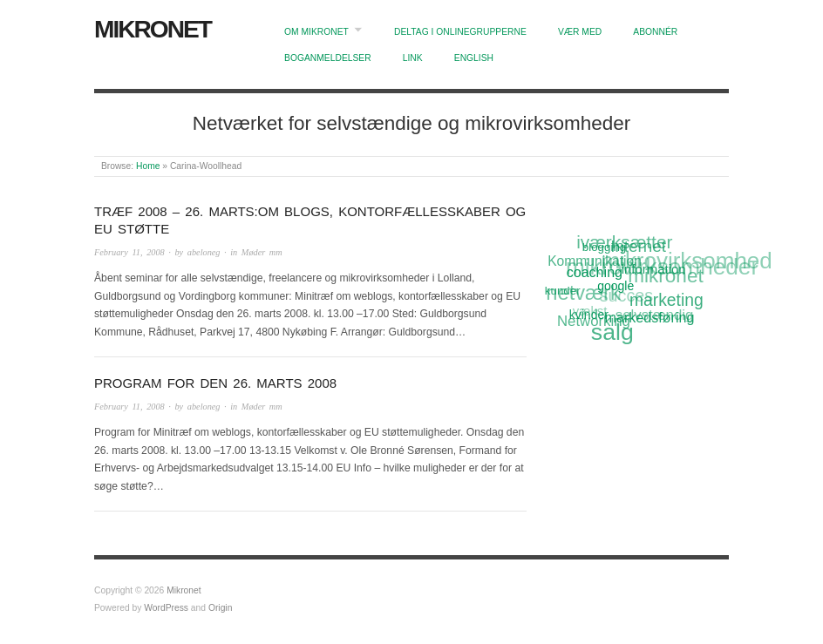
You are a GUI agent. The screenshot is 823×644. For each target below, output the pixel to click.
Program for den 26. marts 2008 (215, 383)
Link (413, 58)
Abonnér (655, 32)
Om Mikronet (316, 32)
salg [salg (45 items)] (613, 332)
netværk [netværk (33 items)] (583, 294)
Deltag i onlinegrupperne (460, 32)
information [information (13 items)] (654, 268)
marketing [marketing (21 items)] (667, 300)
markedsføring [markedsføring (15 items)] (651, 316)
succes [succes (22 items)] (626, 297)
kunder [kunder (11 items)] (563, 291)
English (474, 58)
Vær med (580, 32)
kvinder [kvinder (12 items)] (590, 314)
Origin (220, 608)
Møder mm (262, 252)
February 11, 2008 (129, 252)
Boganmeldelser (328, 58)
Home (148, 166)
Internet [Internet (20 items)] (637, 247)
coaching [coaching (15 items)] (595, 271)
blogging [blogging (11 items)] (603, 247)
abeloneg (204, 252)
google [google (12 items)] (616, 285)
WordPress (166, 608)
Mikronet (153, 29)
